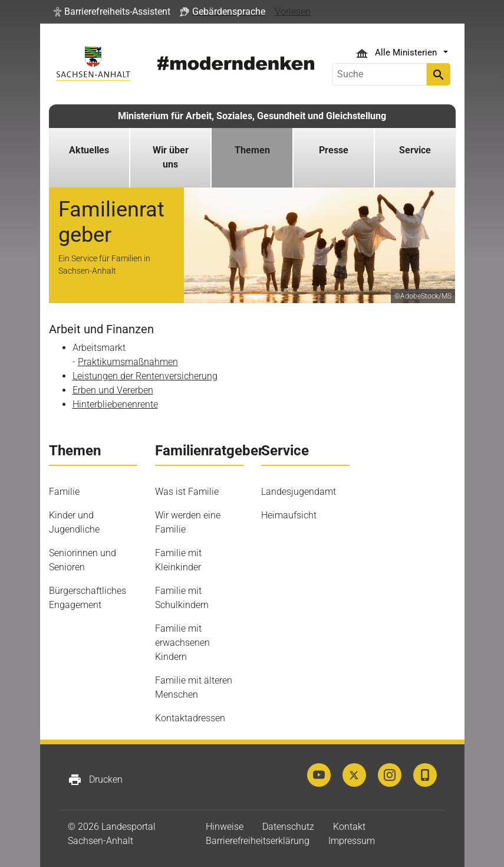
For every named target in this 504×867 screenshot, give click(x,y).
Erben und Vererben (113, 390)
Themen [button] (252, 150)
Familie (64, 492)
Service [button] (415, 150)
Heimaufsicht (289, 515)
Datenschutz (288, 827)
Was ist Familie (187, 492)
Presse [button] (334, 150)
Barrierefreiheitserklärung (258, 841)
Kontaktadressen (190, 718)
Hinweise (225, 827)
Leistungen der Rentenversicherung (145, 376)
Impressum (352, 841)
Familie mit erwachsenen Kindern (182, 643)
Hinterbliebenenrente (115, 404)
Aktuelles (89, 150)
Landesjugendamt (299, 492)
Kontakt (349, 827)
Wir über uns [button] (171, 157)
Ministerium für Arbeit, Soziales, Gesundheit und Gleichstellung (252, 116)
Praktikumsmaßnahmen (128, 362)
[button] (112, 12)
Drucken (95, 780)
